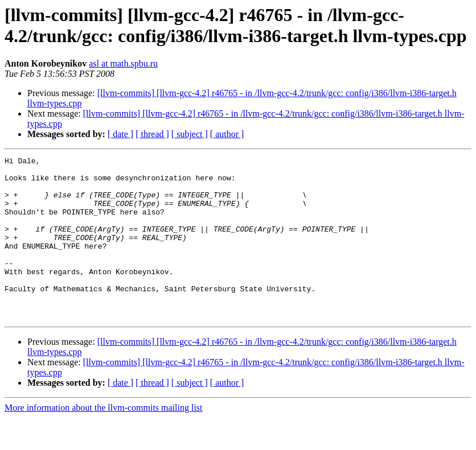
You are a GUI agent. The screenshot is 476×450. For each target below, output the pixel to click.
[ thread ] (152, 134)
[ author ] (227, 134)
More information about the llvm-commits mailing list (104, 440)
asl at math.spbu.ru (123, 63)
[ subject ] (190, 134)
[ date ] (120, 134)
